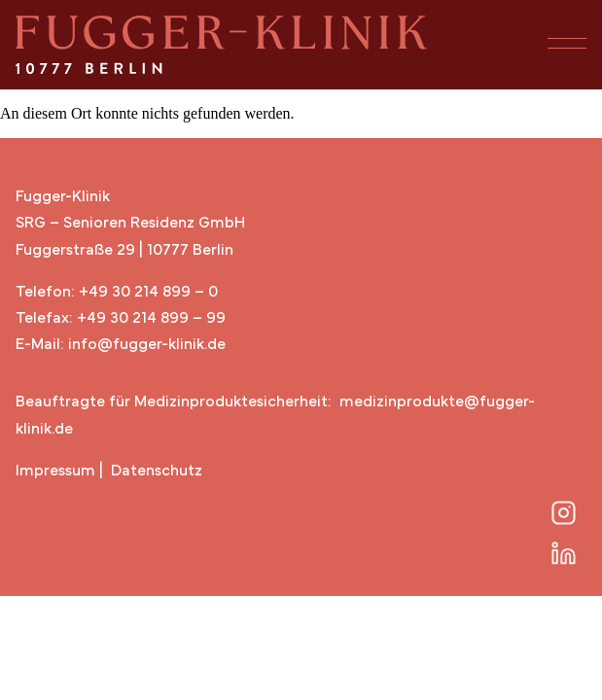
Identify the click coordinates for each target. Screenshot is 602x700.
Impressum (55, 472)
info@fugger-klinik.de (147, 345)
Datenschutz (157, 472)
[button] (562, 45)
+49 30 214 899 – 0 (148, 293)
